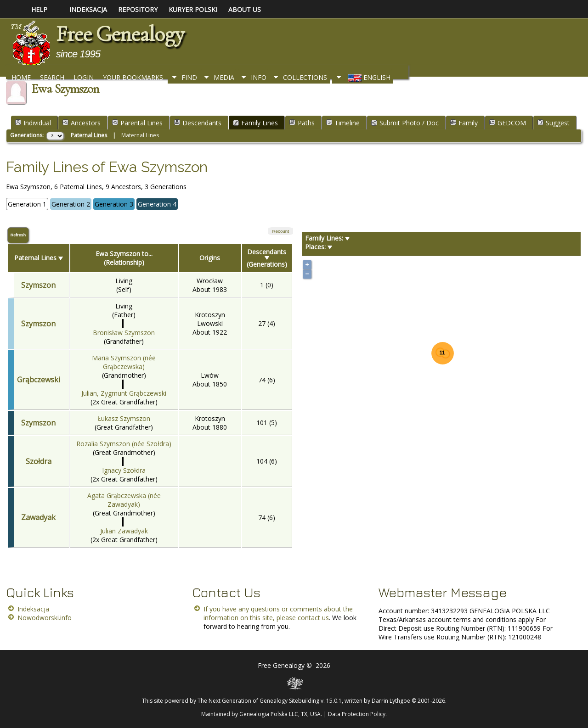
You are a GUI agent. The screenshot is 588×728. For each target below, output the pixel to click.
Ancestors (82, 123)
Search (52, 77)
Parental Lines (137, 123)
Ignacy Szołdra (124, 470)
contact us (313, 618)
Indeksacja (33, 609)
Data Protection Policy (357, 714)
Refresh (18, 235)
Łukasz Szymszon (124, 418)
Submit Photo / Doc (405, 123)
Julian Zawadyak (124, 531)
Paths (302, 123)
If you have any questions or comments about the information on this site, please (278, 613)
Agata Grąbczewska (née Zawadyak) (124, 500)
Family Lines (255, 123)
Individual (33, 123)
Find (189, 77)
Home (21, 77)
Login (84, 77)
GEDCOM (508, 123)
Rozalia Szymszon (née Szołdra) (124, 444)
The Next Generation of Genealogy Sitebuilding (258, 701)
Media (224, 77)
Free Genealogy (120, 34)
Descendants (198, 123)
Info (259, 77)
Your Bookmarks (133, 77)
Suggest (554, 123)
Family (464, 123)
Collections (305, 77)
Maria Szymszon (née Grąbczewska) (124, 362)
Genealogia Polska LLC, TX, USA (280, 714)
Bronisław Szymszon (124, 333)
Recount (280, 231)
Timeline (343, 123)
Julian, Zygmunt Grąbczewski (124, 393)
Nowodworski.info (45, 618)
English (368, 77)
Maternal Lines (140, 135)
